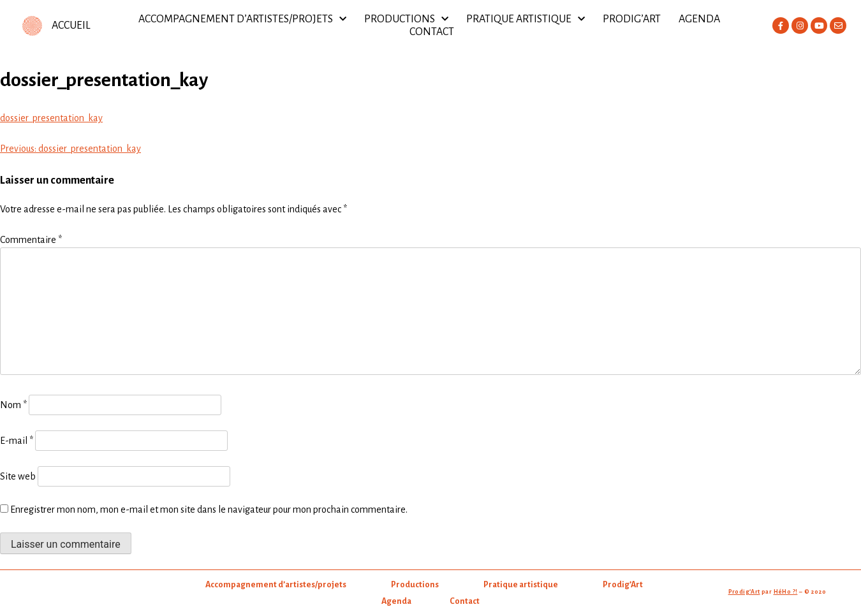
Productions (406, 19)
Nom (13, 405)
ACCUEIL (71, 26)
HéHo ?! (786, 592)
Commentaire (31, 240)
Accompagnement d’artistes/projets (242, 19)
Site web (18, 476)
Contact (432, 32)
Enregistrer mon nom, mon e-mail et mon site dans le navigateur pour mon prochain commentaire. (209, 510)
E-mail (17, 441)
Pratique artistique (526, 19)
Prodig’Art (632, 19)
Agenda (699, 19)
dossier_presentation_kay (51, 118)
